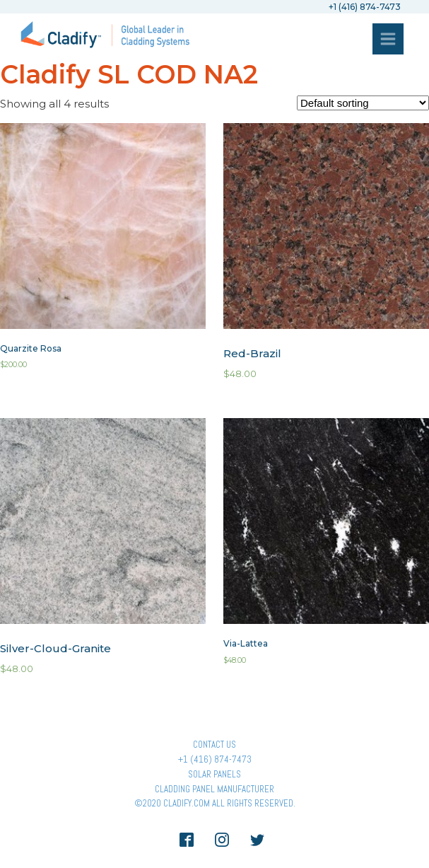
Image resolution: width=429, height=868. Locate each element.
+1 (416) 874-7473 (215, 759)
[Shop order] (363, 103)
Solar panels (214, 774)
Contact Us (214, 745)
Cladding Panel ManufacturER (214, 789)
